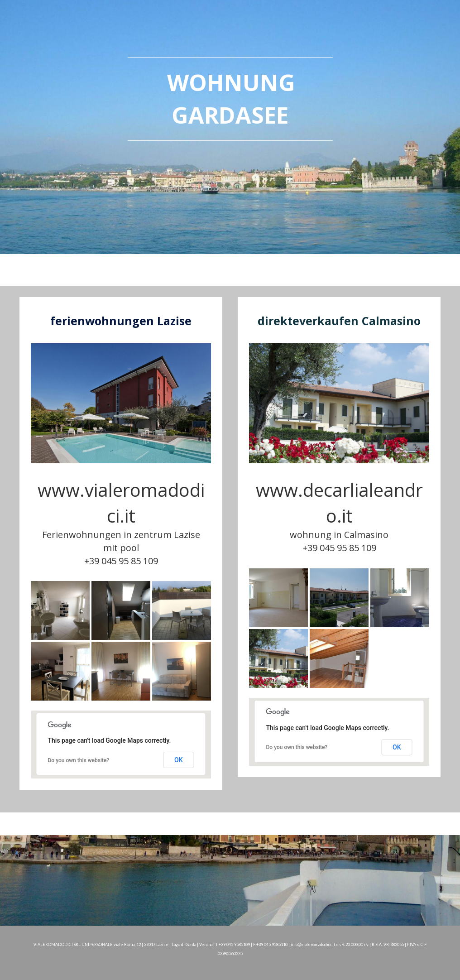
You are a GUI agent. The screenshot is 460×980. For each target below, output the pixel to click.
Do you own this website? (79, 760)
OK (179, 760)
